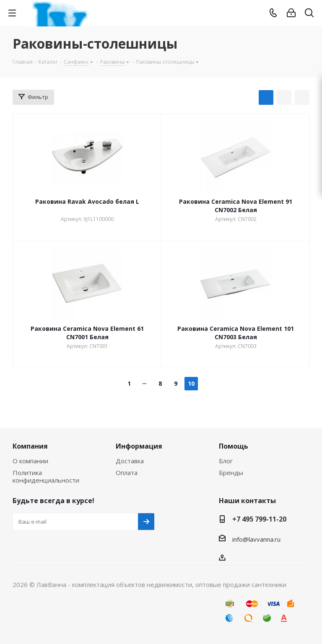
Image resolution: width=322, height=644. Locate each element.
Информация (139, 446)
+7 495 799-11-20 (259, 519)
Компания (30, 446)
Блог (226, 461)
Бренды (231, 473)
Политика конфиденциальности (46, 476)
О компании (30, 461)
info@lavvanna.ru (256, 539)
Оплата (127, 473)
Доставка (130, 461)
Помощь (234, 446)
